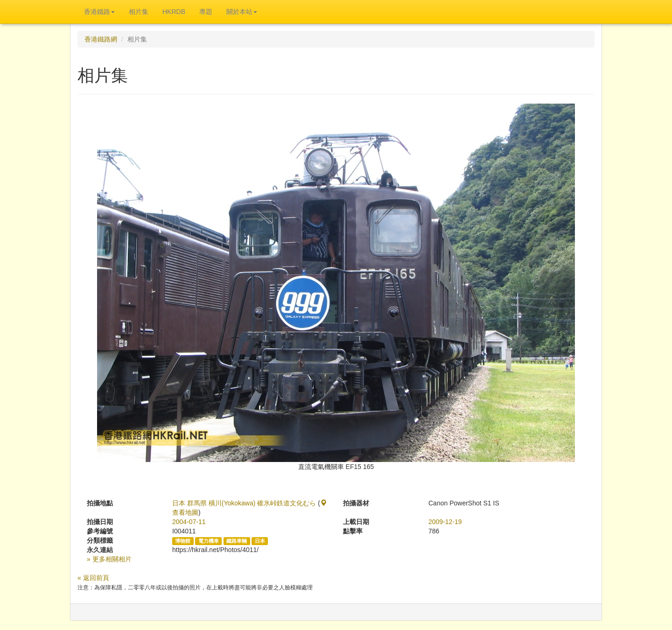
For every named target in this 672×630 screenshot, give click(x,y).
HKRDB (174, 12)
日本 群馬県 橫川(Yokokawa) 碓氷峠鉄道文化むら (244, 503)
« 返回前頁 (93, 578)
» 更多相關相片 (109, 559)
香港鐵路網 (101, 39)
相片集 (139, 12)
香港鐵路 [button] (99, 12)
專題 (206, 12)
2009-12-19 (445, 522)
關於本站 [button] (242, 12)
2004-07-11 (189, 522)
